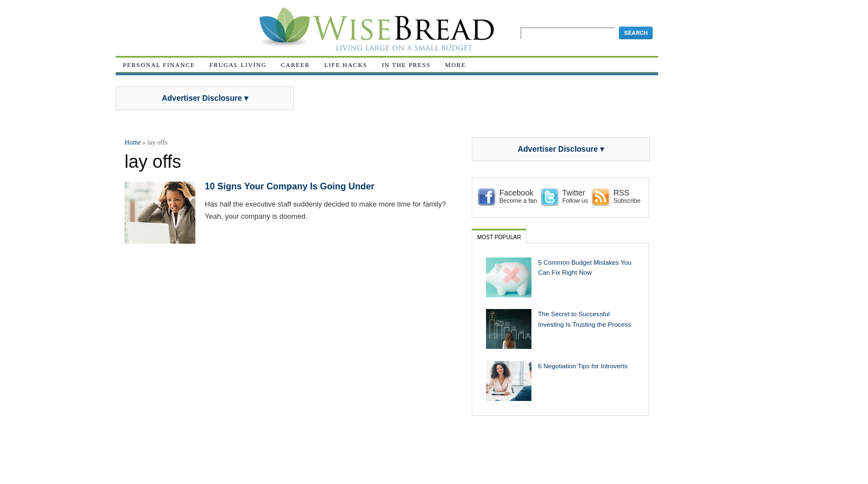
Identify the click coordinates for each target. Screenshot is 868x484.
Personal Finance (159, 65)
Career (296, 65)
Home (133, 142)
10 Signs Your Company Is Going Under (290, 186)
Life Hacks (346, 65)
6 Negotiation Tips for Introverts (583, 366)
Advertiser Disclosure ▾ (205, 98)
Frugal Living (238, 65)
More (456, 65)
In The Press (406, 65)
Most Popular (499, 237)
